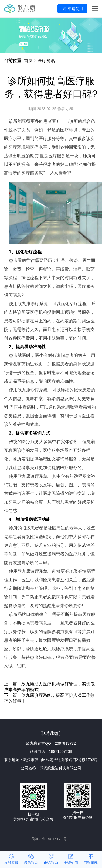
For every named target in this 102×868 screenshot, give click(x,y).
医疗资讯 (46, 61)
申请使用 (76, 9)
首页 (28, 61)
